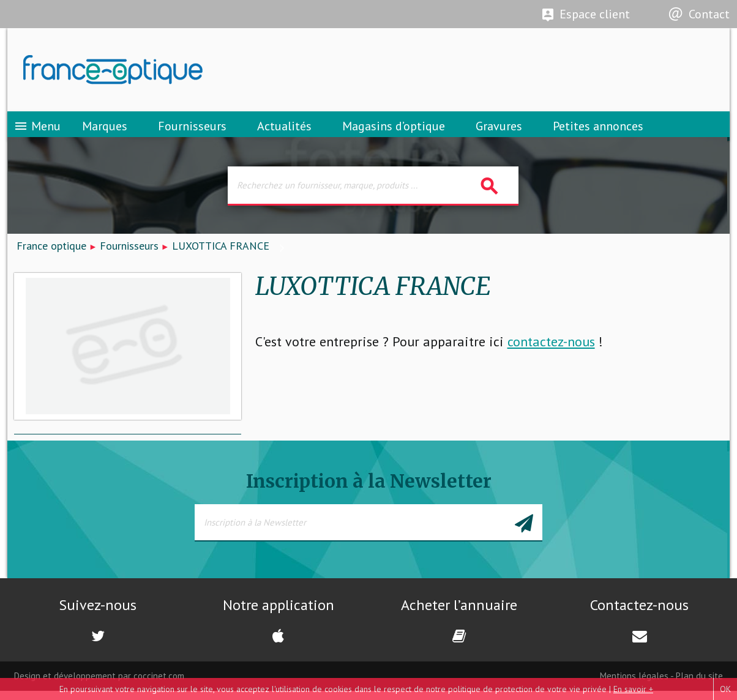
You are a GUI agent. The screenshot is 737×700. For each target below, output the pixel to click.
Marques (105, 132)
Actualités (284, 132)
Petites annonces (598, 132)
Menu (37, 132)
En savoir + (633, 689)
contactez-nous (551, 351)
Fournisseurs (192, 132)
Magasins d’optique (394, 132)
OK (725, 689)
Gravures (499, 132)
